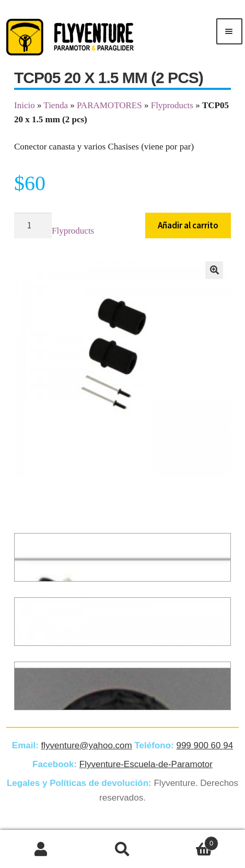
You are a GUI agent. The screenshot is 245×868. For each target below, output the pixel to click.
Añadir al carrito (188, 225)
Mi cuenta (41, 849)
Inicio (25, 105)
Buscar (122, 849)
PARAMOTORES (109, 105)
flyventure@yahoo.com (87, 745)
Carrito (191, 842)
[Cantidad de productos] (33, 225)
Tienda (56, 105)
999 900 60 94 (205, 745)
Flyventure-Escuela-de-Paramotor (146, 764)
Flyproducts (172, 105)
